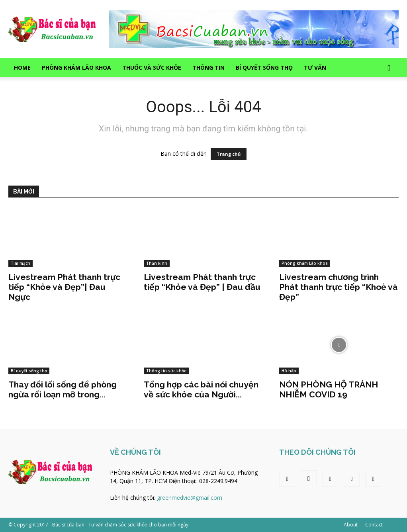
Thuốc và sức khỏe (152, 67)
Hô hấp (289, 371)
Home (22, 67)
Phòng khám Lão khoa (76, 67)
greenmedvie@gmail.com (190, 498)
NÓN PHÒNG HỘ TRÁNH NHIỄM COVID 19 (329, 389)
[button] (389, 68)
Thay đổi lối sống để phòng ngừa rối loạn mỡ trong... (63, 389)
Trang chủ (229, 154)
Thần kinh (157, 263)
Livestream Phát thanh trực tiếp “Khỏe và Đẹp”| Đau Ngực (64, 287)
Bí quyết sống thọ (264, 67)
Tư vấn (315, 67)
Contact (374, 525)
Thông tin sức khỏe (166, 371)
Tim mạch (21, 263)
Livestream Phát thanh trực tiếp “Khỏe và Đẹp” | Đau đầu (202, 282)
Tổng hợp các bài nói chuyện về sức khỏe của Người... (201, 389)
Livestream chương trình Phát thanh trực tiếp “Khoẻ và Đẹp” (339, 287)
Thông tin (208, 67)
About (351, 525)
